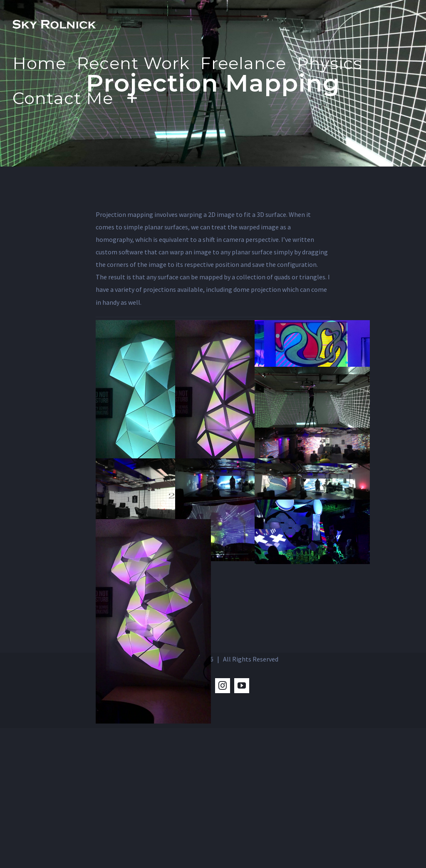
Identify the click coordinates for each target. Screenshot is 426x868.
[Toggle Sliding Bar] (132, 98)
